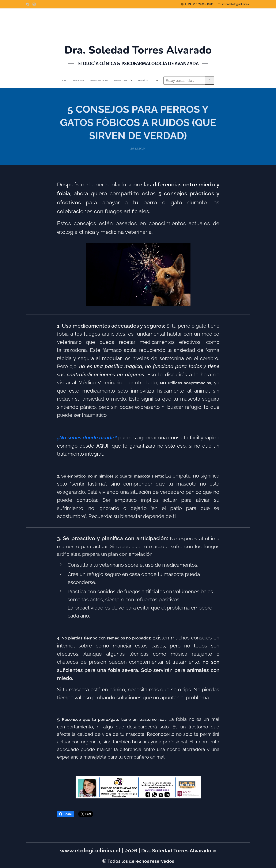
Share (65, 814)
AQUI (102, 446)
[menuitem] (93, 81)
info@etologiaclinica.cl (236, 4)
